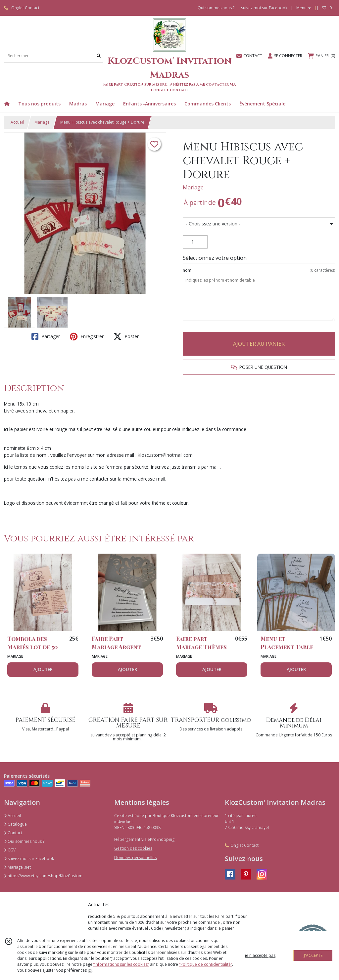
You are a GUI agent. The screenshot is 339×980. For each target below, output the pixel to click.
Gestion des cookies (133, 848)
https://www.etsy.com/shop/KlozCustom (43, 876)
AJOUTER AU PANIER (259, 344)
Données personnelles (135, 858)
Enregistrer (87, 336)
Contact (13, 833)
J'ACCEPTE (313, 955)
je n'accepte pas (260, 955)
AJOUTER (43, 669)
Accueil (17, 122)
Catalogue (15, 824)
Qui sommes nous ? (24, 841)
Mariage (42, 122)
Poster (126, 336)
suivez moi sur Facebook (29, 859)
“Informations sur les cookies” (121, 964)
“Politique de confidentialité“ (206, 964)
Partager (46, 336)
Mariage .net (17, 867)
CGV (10, 850)
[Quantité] (195, 242)
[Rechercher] (99, 56)
